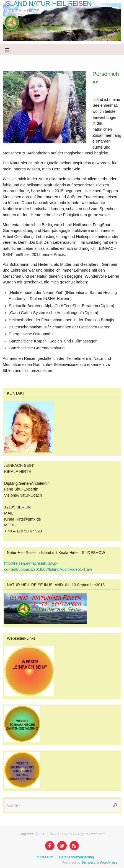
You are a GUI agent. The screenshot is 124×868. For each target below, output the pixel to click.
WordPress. (109, 862)
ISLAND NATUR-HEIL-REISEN (48, 4)
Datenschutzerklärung (76, 857)
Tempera (88, 862)
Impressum (45, 857)
